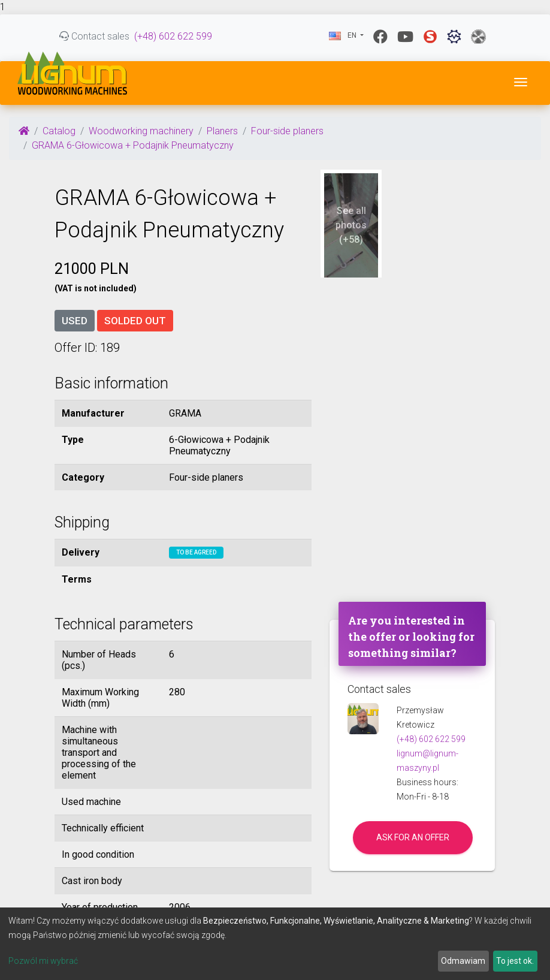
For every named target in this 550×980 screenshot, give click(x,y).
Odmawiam (463, 961)
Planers (222, 131)
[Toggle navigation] (521, 82)
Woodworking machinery (141, 131)
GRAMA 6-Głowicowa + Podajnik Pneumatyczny (133, 145)
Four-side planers (287, 131)
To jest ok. (515, 961)
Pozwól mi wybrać (43, 961)
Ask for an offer (413, 837)
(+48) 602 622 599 (173, 36)
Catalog (59, 131)
